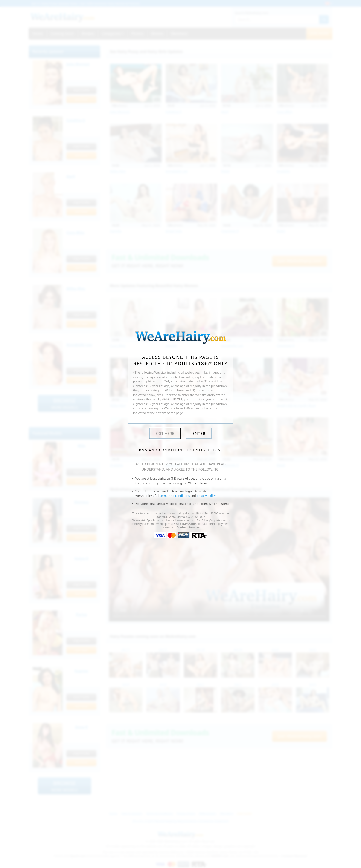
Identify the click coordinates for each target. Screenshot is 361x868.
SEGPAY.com (188, 524)
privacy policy (206, 496)
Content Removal (188, 527)
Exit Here (165, 433)
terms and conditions (175, 496)
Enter (199, 433)
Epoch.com (154, 520)
